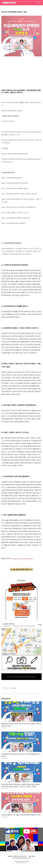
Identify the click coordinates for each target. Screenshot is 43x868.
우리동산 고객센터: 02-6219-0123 (17, 856)
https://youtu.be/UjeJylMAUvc (23, 558)
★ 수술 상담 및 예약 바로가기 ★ (21, 569)
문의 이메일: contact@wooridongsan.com (24, 857)
